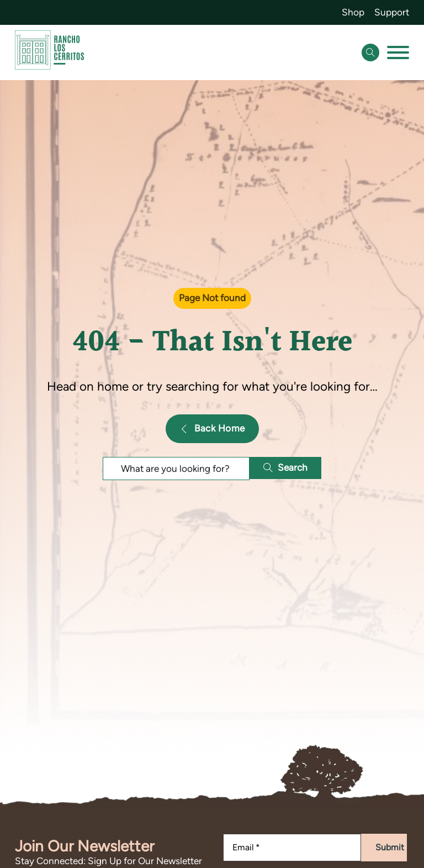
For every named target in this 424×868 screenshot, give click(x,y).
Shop (353, 12)
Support (392, 12)
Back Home (212, 428)
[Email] (292, 848)
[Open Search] (370, 52)
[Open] (398, 52)
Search (285, 467)
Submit (390, 847)
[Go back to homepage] (49, 52)
